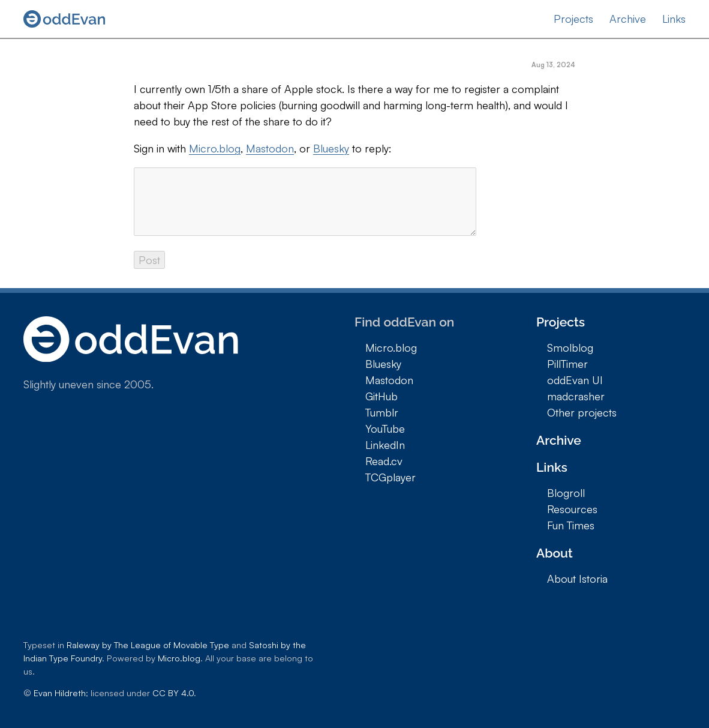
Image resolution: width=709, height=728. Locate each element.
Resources (572, 509)
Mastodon (270, 148)
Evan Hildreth (60, 693)
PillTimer (567, 364)
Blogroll (566, 493)
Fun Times (571, 525)
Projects (573, 19)
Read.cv (384, 461)
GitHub (381, 396)
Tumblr (382, 412)
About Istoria (577, 579)
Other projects (582, 412)
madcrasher (576, 396)
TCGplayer (390, 477)
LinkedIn (385, 445)
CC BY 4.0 (173, 693)
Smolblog (570, 347)
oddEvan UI (575, 380)
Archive (628, 19)
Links (674, 19)
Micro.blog (215, 148)
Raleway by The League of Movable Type (148, 645)
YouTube (385, 429)
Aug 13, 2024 (553, 65)
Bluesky (331, 148)
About (555, 553)
